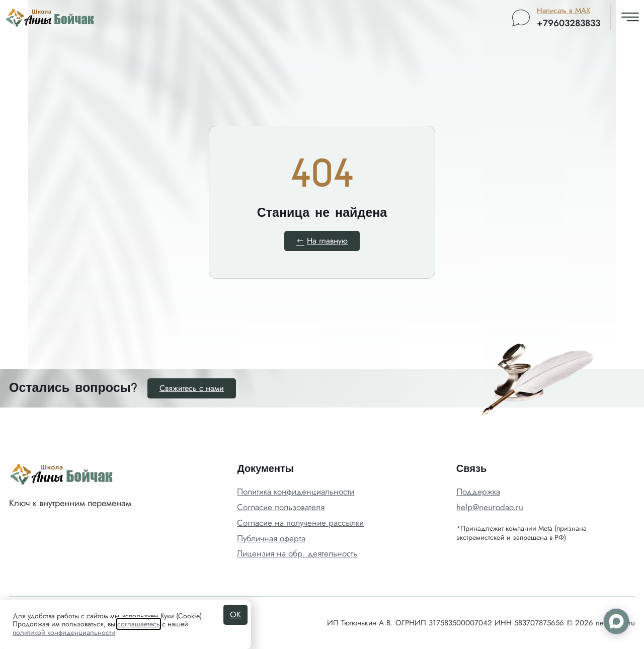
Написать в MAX (563, 11)
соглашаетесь (139, 624)
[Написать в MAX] (521, 18)
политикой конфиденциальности (64, 632)
